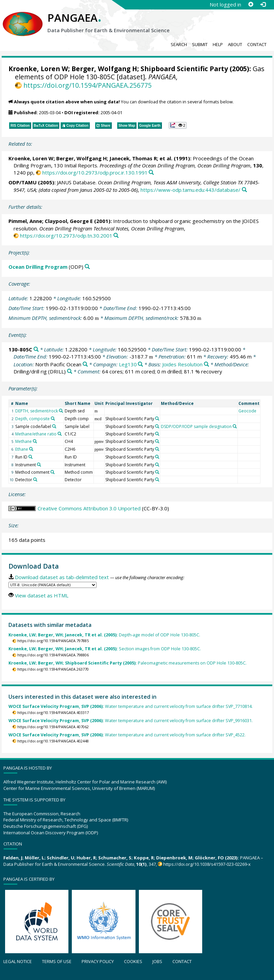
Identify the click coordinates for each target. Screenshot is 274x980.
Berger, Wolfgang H (104, 69)
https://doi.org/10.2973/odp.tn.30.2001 (66, 236)
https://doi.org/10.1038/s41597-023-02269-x (207, 864)
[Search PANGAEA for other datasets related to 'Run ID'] (30, 457)
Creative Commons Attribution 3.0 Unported (89, 508)
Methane (24, 441)
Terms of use (57, 961)
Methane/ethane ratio (36, 434)
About (235, 44)
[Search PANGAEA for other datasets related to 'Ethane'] (31, 449)
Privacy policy (98, 961)
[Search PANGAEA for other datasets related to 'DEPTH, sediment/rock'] (61, 411)
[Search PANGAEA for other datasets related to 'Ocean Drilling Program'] (87, 267)
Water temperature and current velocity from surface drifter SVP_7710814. (131, 706)
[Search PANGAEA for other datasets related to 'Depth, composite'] (53, 418)
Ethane (22, 449)
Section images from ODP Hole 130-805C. (105, 649)
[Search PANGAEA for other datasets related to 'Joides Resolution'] (206, 364)
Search (179, 44)
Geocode (247, 411)
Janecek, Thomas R (133, 158)
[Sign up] (251, 4)
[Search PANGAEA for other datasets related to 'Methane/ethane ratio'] (60, 434)
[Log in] (263, 4)
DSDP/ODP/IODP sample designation (196, 426)
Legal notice (18, 961)
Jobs (157, 961)
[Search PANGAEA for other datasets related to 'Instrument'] (39, 465)
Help (218, 44)
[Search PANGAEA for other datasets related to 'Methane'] (35, 441)
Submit (200, 44)
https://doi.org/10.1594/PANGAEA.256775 (88, 85)
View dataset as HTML (42, 595)
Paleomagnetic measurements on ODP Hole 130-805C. (128, 663)
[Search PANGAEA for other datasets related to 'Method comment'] (52, 472)
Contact (257, 44)
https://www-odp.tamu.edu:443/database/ (191, 190)
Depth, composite (33, 419)
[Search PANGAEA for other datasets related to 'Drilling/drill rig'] (70, 372)
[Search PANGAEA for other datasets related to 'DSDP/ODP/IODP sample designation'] (235, 426)
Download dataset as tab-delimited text (62, 577)
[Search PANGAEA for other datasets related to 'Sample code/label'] (54, 426)
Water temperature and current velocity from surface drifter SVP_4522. (127, 735)
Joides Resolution (182, 364)
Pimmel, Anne (25, 221)
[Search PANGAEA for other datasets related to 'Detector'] (35, 479)
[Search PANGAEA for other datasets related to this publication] (151, 173)
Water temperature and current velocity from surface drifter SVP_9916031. (131, 721)
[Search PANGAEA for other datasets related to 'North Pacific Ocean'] (85, 364)
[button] (178, 125)
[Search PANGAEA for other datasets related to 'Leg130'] (140, 364)
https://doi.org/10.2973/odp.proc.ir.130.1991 (95, 172)
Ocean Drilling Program (38, 267)
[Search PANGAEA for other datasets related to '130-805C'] (36, 350)
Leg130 (128, 364)
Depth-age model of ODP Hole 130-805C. (104, 635)
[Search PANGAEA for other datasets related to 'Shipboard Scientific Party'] (157, 418)
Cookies (133, 961)
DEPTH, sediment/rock (37, 411)
